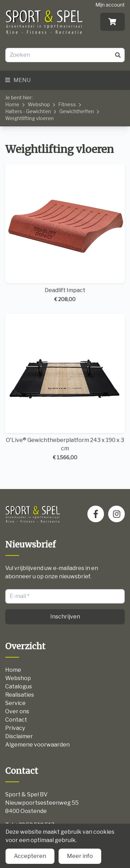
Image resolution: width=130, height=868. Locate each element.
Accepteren (30, 856)
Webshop (39, 104)
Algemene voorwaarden (37, 745)
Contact (16, 720)
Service (15, 703)
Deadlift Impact (65, 233)
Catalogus (19, 686)
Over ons (17, 711)
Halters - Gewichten (28, 111)
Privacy (15, 728)
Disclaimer (19, 736)
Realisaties (20, 695)
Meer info (80, 856)
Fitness (67, 104)
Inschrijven (65, 617)
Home (12, 104)
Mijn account (110, 5)
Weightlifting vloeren (29, 118)
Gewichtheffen (77, 111)
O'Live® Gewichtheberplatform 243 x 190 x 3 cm (65, 387)
